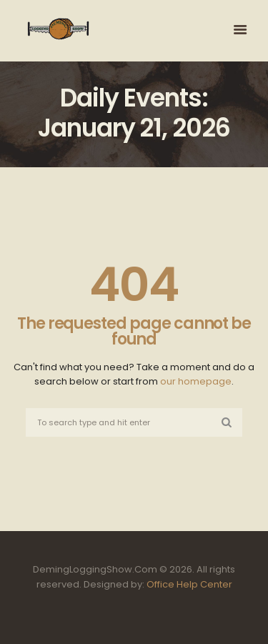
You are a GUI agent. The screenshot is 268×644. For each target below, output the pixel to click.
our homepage (196, 381)
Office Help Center (189, 584)
